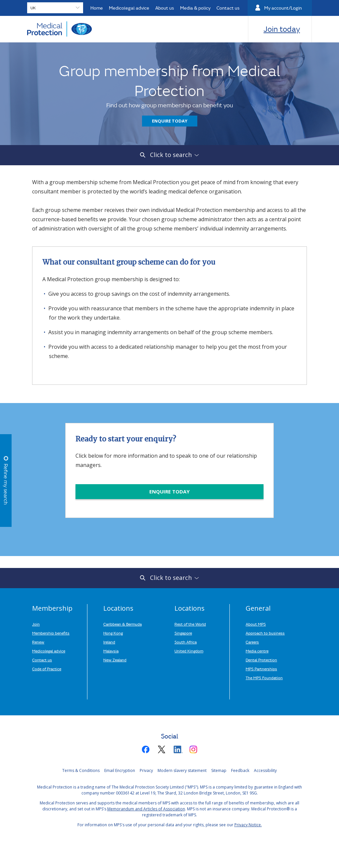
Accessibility (265, 770)
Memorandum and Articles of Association (146, 809)
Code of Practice (47, 669)
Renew (38, 642)
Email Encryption (120, 770)
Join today (282, 29)
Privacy (146, 770)
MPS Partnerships (261, 669)
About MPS (256, 624)
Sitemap (219, 770)
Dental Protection (261, 660)
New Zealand (115, 660)
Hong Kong (113, 633)
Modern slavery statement (182, 770)
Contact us (42, 660)
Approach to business (265, 633)
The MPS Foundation (264, 678)
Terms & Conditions (81, 770)
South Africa (186, 642)
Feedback (240, 770)
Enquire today (170, 121)
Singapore (183, 633)
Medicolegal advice (49, 651)
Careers (252, 642)
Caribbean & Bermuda (122, 624)
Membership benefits (51, 633)
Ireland (109, 642)
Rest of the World (190, 624)
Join (36, 624)
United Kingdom (189, 651)
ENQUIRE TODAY (169, 491)
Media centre (257, 651)
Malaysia (111, 651)
